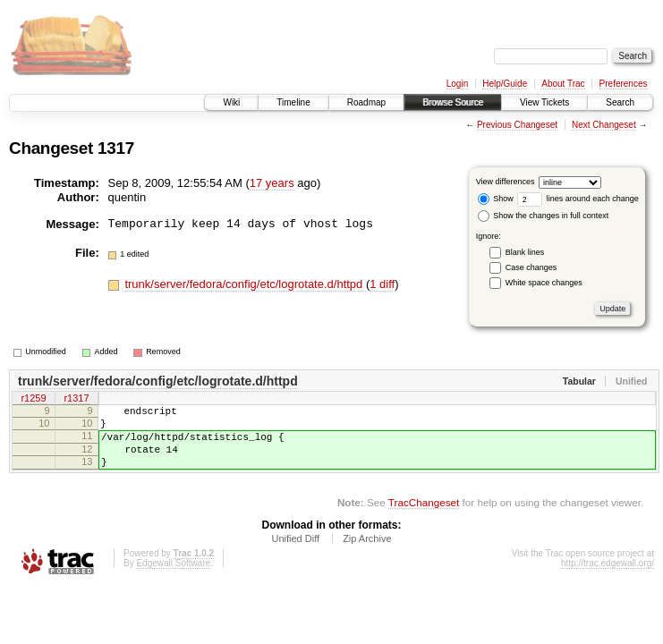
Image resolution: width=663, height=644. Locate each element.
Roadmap (366, 102)
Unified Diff (295, 555)
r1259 (33, 400)
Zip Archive (367, 555)
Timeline (293, 102)
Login (457, 84)
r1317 (76, 400)
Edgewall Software (173, 579)
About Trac (563, 84)
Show (496, 199)
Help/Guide (505, 84)
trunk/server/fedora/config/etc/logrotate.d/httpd (245, 284)
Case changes (531, 267)
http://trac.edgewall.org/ (608, 579)
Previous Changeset (517, 125)
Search (620, 102)
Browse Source (453, 102)
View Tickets (544, 102)
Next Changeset (604, 125)
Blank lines (525, 252)
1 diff (382, 284)
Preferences (624, 84)
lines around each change (578, 199)
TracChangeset (424, 518)
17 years (272, 183)
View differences (506, 182)
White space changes (544, 283)
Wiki (231, 102)
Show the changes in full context (544, 216)
